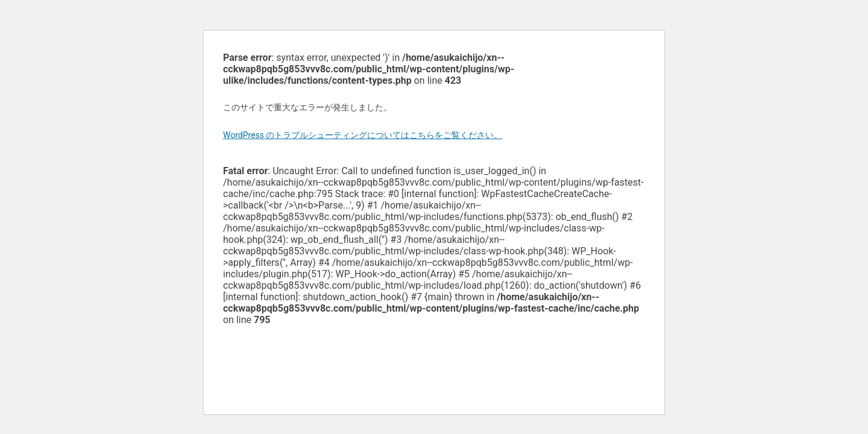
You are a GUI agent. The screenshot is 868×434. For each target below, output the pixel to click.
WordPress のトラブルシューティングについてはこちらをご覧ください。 (363, 135)
